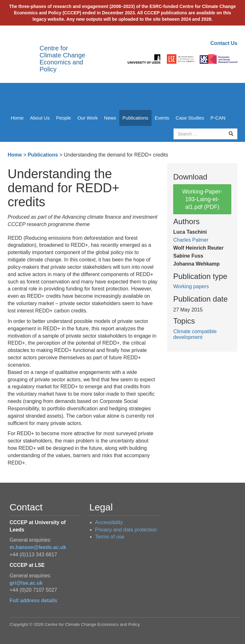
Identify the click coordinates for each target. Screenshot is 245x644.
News (110, 118)
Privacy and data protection (126, 530)
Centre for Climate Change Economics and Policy (62, 59)
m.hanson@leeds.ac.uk (38, 547)
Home (17, 118)
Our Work (87, 118)
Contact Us (224, 43)
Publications (135, 118)
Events (162, 118)
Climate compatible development (195, 334)
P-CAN (218, 118)
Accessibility (109, 522)
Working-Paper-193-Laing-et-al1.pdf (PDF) (202, 199)
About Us (40, 118)
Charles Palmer (191, 240)
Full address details (33, 600)
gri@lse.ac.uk (26, 583)
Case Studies (190, 118)
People (64, 118)
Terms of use (110, 537)
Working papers (191, 286)
